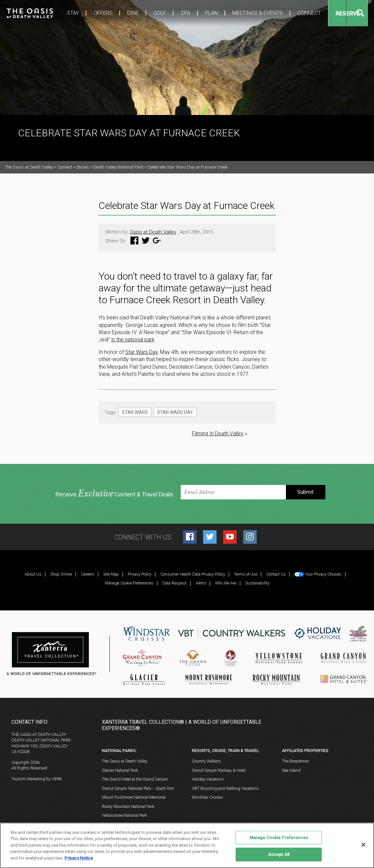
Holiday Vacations (208, 779)
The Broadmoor (295, 761)
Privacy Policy (140, 574)
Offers (95, 13)
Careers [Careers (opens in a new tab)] (88, 574)
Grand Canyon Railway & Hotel (219, 770)
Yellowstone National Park (124, 815)
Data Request (175, 583)
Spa (169, 13)
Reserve (324, 13)
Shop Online (61, 574)
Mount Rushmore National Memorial (134, 797)
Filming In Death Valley (218, 434)
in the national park (133, 340)
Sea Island (291, 770)
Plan (192, 13)
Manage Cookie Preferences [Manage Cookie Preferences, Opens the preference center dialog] (279, 838)
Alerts (201, 583)
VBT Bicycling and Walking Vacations (225, 788)
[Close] (363, 845)
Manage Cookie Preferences (129, 583)
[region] (187, 845)
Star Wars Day (141, 352)
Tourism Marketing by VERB (37, 779)
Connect (284, 13)
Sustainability (257, 583)
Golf (146, 13)
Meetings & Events (236, 13)
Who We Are (226, 583)
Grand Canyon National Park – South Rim (138, 788)
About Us (33, 574)
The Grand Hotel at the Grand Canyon (135, 779)
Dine (122, 13)
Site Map (111, 574)
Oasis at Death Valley (153, 232)
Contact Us (276, 574)
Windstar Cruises (208, 797)
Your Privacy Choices (318, 574)
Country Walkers (206, 761)
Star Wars (135, 412)
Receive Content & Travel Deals (114, 494)
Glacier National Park (120, 770)
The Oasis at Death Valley (125, 761)
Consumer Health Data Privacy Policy (193, 574)
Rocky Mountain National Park (128, 806)
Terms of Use (246, 574)
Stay (68, 13)
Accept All (279, 854)
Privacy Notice (79, 858)
